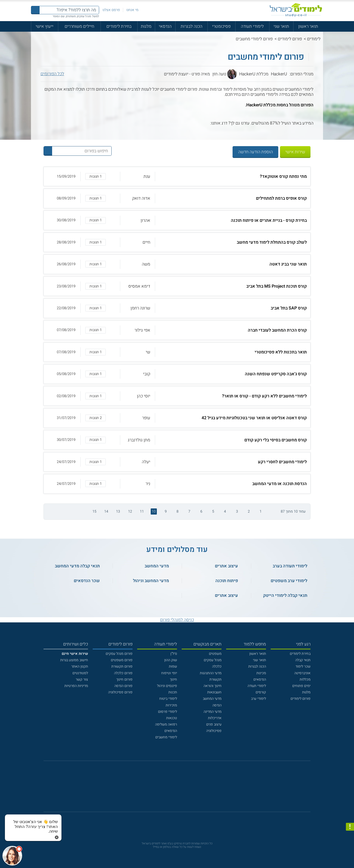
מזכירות (171, 705)
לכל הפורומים (52, 74)
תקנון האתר (80, 666)
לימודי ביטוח (168, 699)
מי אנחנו (132, 10)
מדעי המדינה (213, 712)
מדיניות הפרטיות (76, 686)
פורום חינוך (124, 679)
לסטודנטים (80, 673)
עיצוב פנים (214, 724)
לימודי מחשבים (166, 737)
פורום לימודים (290, 39)
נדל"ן (174, 654)
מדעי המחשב (212, 699)
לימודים (314, 39)
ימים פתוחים (301, 686)
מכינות (261, 673)
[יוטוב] (183, 789)
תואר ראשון (308, 26)
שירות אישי (295, 152)
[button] (177, 177)
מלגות (146, 26)
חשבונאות (214, 692)
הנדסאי (165, 26)
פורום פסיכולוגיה (120, 692)
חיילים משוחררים (79, 26)
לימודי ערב (258, 699)
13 (118, 511)
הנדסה (217, 705)
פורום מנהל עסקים (119, 654)
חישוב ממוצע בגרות (74, 660)
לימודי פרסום (168, 712)
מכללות (305, 679)
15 (94, 511)
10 (154, 511)
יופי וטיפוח (169, 673)
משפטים (215, 654)
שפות (173, 666)
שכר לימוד (303, 666)
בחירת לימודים (119, 26)
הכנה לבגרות (192, 26)
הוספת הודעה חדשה (256, 152)
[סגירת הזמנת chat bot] (57, 837)
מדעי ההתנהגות (211, 673)
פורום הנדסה (123, 686)
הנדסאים (260, 679)
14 (106, 511)
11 (142, 511)
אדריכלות (215, 718)
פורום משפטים (122, 660)
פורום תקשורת (122, 666)
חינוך (173, 679)
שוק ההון (171, 660)
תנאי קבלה (303, 660)
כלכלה (217, 666)
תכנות (173, 692)
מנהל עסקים (213, 660)
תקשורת (215, 679)
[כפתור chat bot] (12, 856)
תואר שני (281, 26)
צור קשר (82, 679)
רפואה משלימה (166, 724)
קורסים (261, 692)
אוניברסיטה (302, 673)
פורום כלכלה (123, 673)
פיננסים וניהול (167, 686)
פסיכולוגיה (214, 731)
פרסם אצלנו (111, 10)
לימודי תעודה (252, 26)
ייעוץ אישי (44, 26)
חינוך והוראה (213, 686)
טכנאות (172, 718)
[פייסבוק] (173, 789)
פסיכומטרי (221, 26)
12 (130, 511)
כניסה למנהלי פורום (177, 620)
